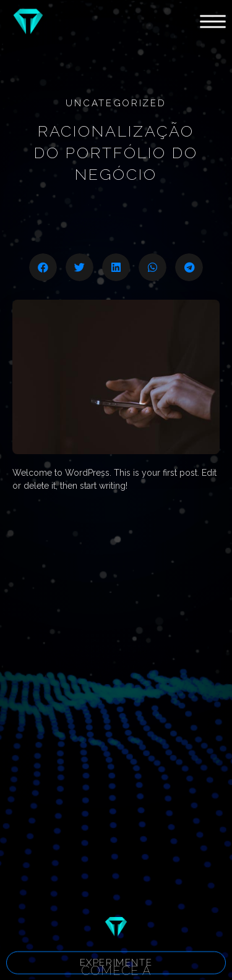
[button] (116, 965)
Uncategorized (116, 103)
